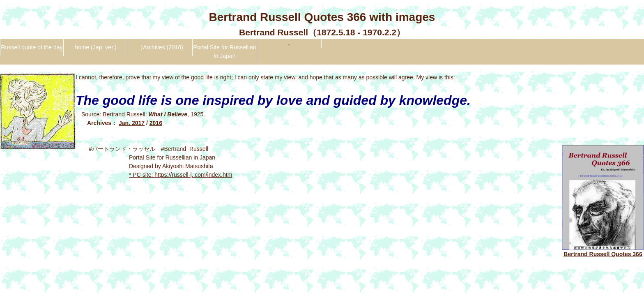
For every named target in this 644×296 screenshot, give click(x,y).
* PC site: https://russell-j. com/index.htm (181, 175)
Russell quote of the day (32, 47)
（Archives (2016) (160, 47)
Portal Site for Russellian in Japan (224, 52)
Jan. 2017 (132, 123)
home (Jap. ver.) (95, 47)
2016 (156, 123)
